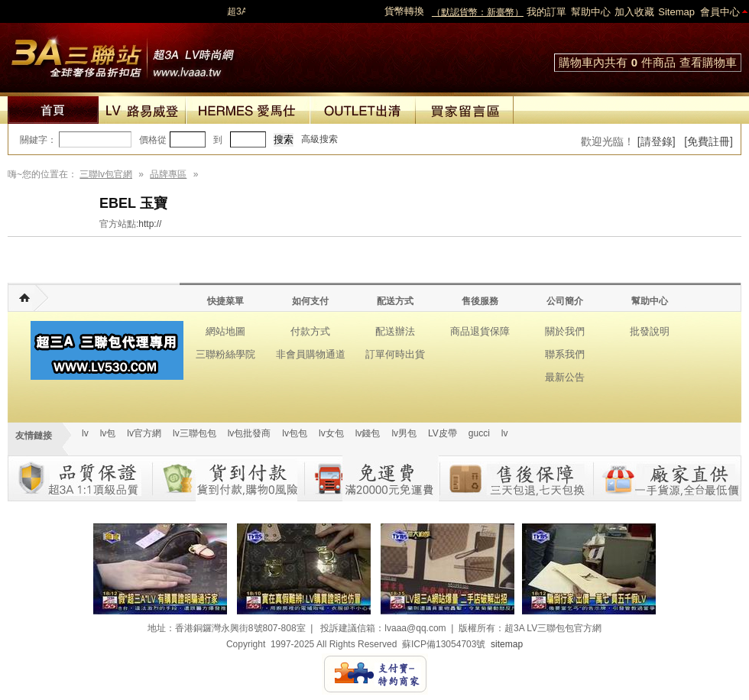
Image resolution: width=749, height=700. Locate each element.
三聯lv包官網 (106, 174)
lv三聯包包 (195, 433)
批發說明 (650, 331)
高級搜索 (319, 139)
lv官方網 (144, 433)
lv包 (122, 53)
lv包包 (295, 433)
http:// (150, 224)
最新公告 (565, 377)
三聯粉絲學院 (225, 354)
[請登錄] (657, 141)
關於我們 (565, 331)
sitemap (507, 644)
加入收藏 (634, 12)
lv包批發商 (250, 433)
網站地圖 (225, 331)
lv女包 (331, 433)
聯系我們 (565, 354)
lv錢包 (368, 433)
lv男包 (404, 433)
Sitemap (676, 12)
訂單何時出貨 (395, 354)
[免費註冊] (708, 141)
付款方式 (310, 331)
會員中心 (720, 12)
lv (85, 433)
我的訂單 (546, 12)
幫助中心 (591, 12)
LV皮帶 (443, 433)
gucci (479, 433)
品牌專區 (168, 174)
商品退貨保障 (480, 331)
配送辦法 (395, 331)
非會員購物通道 (311, 354)
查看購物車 (708, 62)
